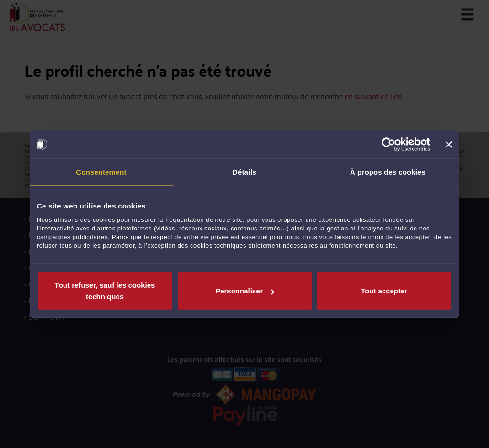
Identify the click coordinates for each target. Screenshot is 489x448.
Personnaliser (245, 291)
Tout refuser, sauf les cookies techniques (105, 291)
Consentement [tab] (101, 172)
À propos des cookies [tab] (388, 172)
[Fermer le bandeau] (449, 144)
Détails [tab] (244, 172)
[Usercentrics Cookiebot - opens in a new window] (388, 144)
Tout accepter (384, 291)
